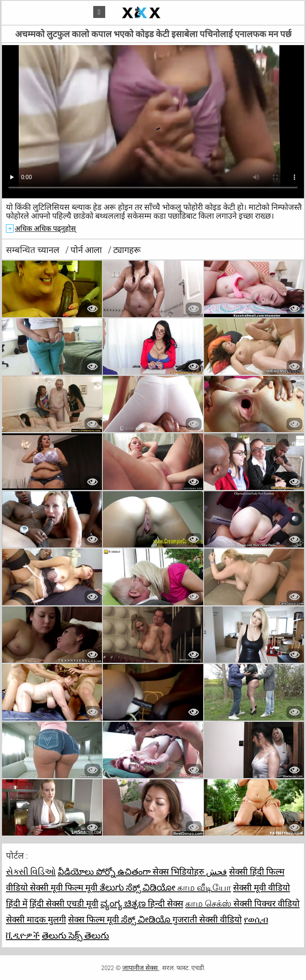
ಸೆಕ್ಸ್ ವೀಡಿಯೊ (147, 919)
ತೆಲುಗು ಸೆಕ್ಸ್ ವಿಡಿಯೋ (138, 887)
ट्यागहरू (127, 250)
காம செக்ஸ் (209, 903)
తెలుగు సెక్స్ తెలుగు (76, 935)
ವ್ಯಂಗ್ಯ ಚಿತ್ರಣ (124, 903)
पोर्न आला (87, 250)
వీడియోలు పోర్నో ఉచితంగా (105, 871)
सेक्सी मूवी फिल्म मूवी (65, 887)
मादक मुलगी (46, 919)
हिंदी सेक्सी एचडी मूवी (64, 903)
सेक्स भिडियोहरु (179, 871)
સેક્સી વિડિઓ (31, 871)
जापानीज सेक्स (141, 968)
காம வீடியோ (204, 887)
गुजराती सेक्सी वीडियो (207, 919)
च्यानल (49, 250)
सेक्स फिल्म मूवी (95, 919)
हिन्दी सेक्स (166, 903)
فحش (217, 871)
